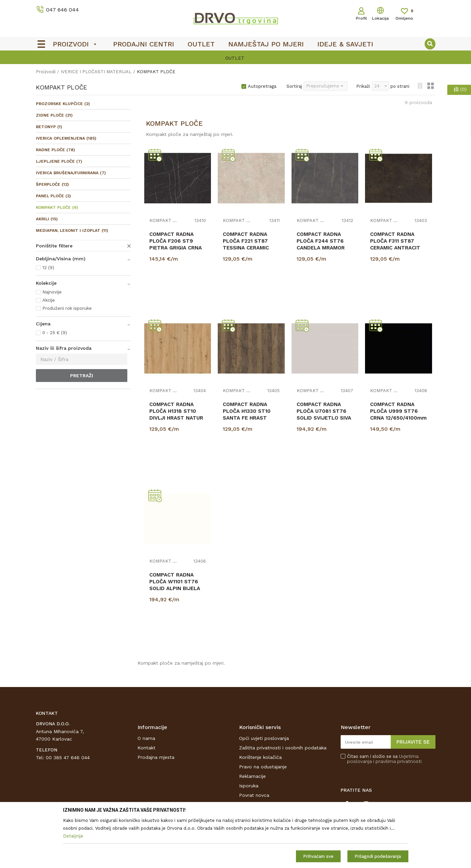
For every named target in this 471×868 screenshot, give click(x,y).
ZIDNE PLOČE (54, 115)
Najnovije (52, 292)
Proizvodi (46, 72)
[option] (236, 58)
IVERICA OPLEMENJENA (66, 138)
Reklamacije (252, 776)
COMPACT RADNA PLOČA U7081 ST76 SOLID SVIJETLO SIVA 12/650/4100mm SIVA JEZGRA (324, 418)
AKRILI (47, 219)
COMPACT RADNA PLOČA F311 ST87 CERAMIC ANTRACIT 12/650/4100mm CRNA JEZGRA (398, 248)
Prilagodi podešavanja (378, 856)
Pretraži (82, 376)
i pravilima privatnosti (397, 761)
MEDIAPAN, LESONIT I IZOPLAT (72, 230)
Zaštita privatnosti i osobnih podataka (283, 748)
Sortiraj (294, 86)
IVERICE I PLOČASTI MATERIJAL (96, 72)
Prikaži (363, 86)
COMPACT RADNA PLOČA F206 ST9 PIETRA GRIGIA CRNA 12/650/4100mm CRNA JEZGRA (178, 248)
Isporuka (249, 786)
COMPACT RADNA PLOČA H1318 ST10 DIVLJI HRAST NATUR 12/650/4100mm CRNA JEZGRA (178, 418)
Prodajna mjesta (156, 757)
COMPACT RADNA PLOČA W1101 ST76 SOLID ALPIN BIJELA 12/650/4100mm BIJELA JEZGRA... (175, 588)
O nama (146, 738)
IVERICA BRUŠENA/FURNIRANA (71, 173)
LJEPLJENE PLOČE (59, 161)
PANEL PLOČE (53, 196)
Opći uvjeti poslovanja (264, 738)
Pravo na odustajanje (263, 767)
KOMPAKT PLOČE (57, 207)
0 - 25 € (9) (55, 333)
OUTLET (235, 58)
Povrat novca (254, 795)
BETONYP (49, 127)
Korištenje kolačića (260, 757)
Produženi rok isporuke (67, 308)
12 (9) (48, 268)
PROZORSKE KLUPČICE (63, 104)
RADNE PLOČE (55, 150)
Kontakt (146, 748)
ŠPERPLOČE (52, 184)
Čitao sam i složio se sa (384, 759)
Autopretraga (262, 86)
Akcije (49, 300)
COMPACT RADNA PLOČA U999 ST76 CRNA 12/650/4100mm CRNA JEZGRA (398, 415)
